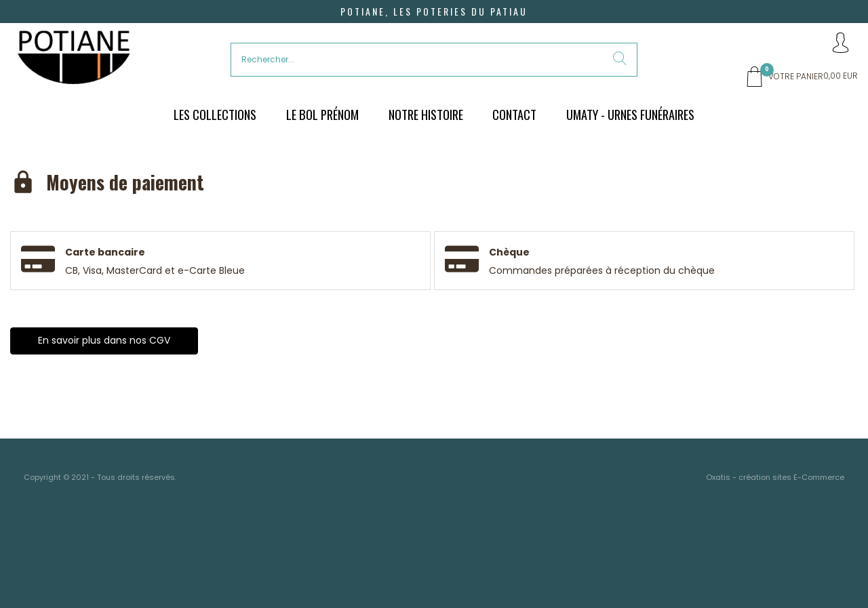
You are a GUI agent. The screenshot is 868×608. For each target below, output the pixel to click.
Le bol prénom (322, 114)
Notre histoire (426, 114)
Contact (514, 114)
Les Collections (215, 114)
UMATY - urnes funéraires (630, 114)
